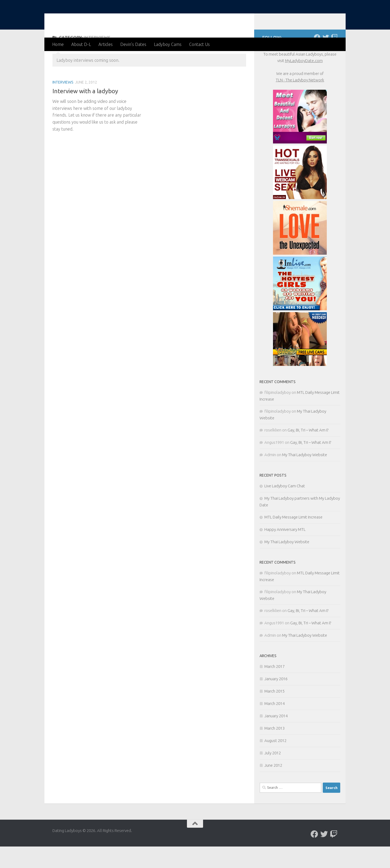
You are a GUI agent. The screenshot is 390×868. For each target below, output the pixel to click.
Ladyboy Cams (168, 44)
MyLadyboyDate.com (304, 82)
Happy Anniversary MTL (285, 551)
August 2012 (275, 762)
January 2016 (276, 700)
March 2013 (274, 750)
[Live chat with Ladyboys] (334, 59)
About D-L (81, 44)
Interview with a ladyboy (85, 112)
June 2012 (273, 787)
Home (58, 44)
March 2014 (274, 725)
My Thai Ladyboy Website (305, 476)
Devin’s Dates (133, 44)
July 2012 (273, 774)
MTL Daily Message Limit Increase (293, 539)
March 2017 (274, 688)
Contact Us (199, 44)
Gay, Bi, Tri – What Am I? (308, 451)
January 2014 (276, 737)
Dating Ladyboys (96, 19)
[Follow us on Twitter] (326, 59)
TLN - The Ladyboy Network (300, 101)
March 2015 (274, 713)
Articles (106, 44)
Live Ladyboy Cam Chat (285, 507)
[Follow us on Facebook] (317, 59)
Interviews (63, 104)
